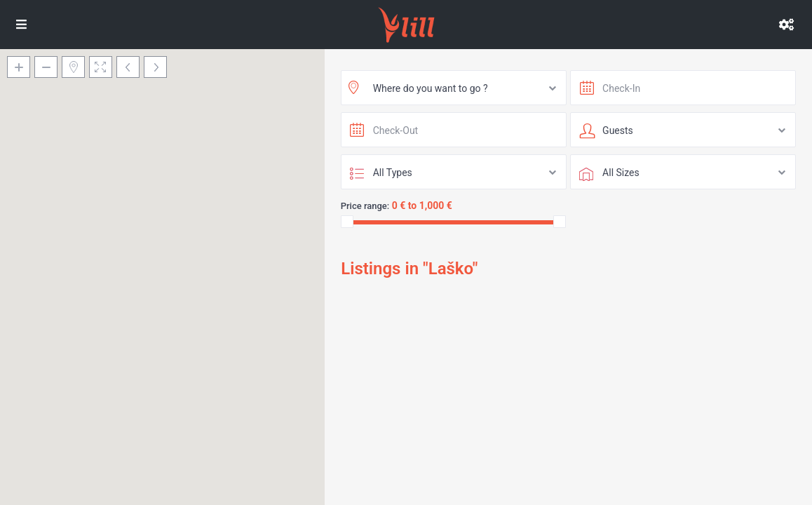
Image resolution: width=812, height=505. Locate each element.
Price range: (365, 206)
